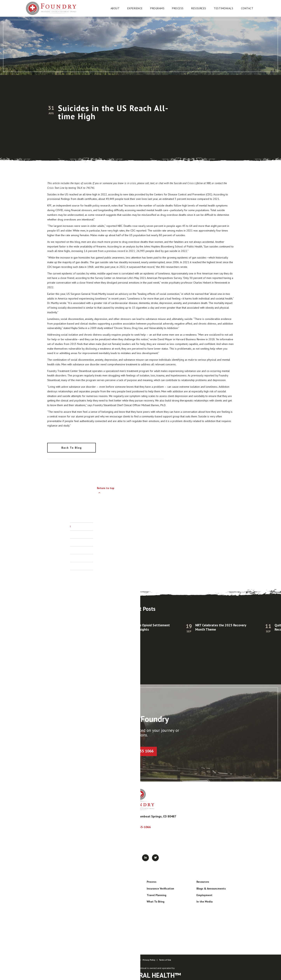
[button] (115, 8)
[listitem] (140, 646)
